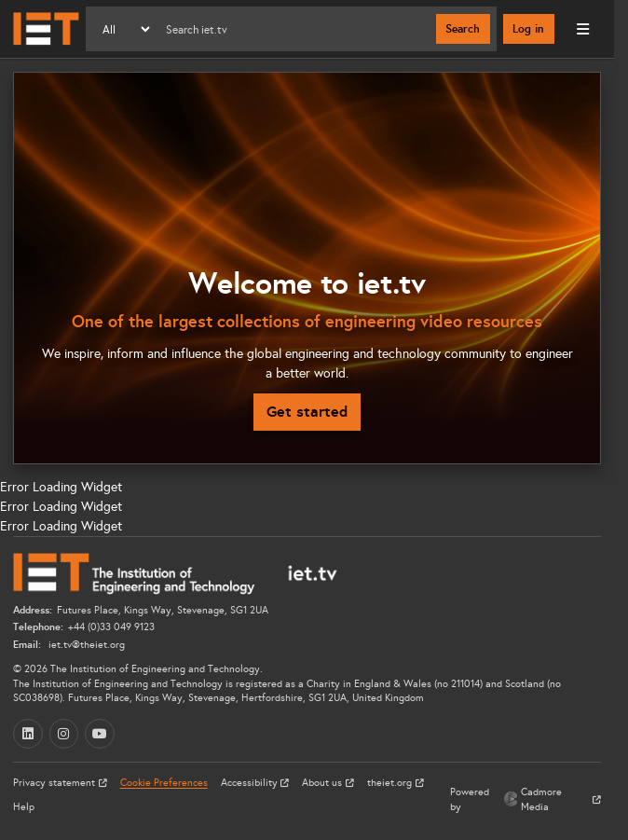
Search (463, 29)
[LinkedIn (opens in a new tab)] (28, 734)
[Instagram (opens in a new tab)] (64, 734)
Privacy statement (55, 783)
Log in (528, 29)
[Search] (294, 29)
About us (323, 783)
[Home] (46, 29)
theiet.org (391, 783)
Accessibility (251, 783)
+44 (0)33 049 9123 (111, 627)
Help (24, 807)
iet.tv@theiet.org (85, 645)
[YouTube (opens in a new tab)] (100, 734)
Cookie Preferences (164, 783)
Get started (307, 412)
